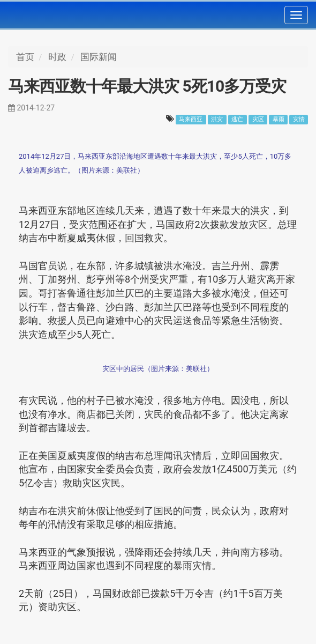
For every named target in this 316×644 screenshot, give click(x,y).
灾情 (299, 119)
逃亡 (237, 119)
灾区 (258, 119)
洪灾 (217, 119)
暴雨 (279, 119)
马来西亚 (191, 119)
